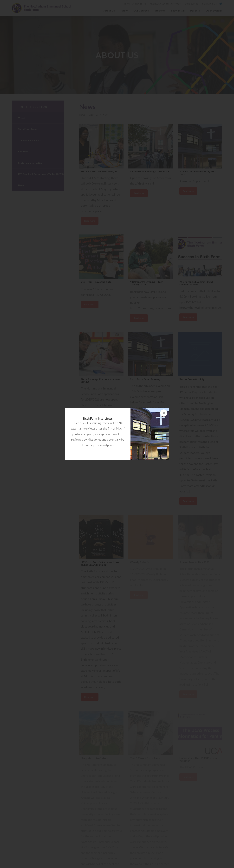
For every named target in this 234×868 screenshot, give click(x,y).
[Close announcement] (164, 413)
